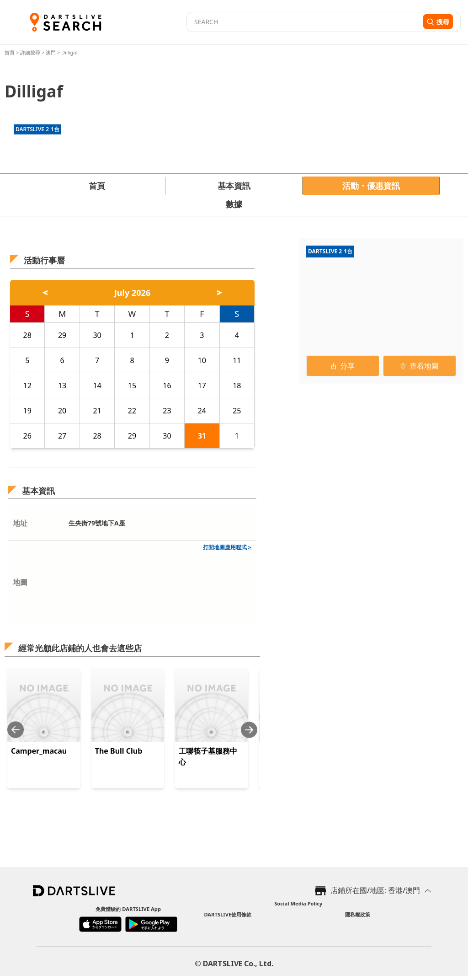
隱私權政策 (358, 914)
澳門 (51, 52)
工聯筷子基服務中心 (208, 756)
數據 (234, 204)
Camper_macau (39, 751)
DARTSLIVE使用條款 (228, 914)
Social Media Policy (298, 903)
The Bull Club (119, 751)
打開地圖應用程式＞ (228, 547)
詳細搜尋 (31, 52)
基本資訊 (234, 186)
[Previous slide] (16, 730)
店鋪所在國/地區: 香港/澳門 (375, 890)
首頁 (10, 52)
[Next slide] (249, 730)
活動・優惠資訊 (371, 186)
